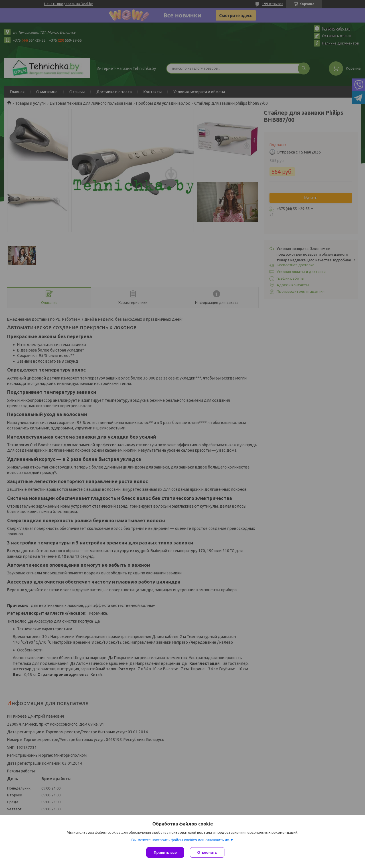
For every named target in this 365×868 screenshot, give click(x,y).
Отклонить (207, 852)
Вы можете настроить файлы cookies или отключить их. (181, 840)
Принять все (165, 852)
